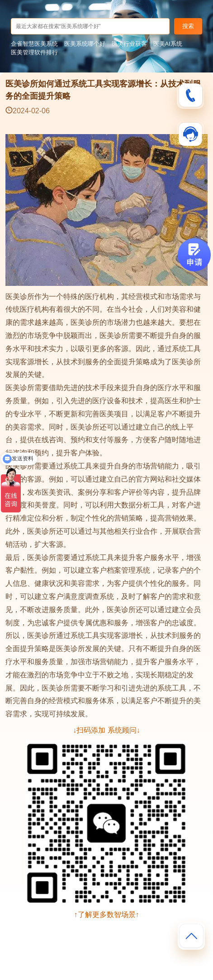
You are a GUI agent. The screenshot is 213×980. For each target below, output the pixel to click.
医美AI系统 (168, 44)
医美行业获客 (129, 44)
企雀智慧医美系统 (34, 44)
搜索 (188, 26)
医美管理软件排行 (34, 52)
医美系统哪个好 (85, 44)
